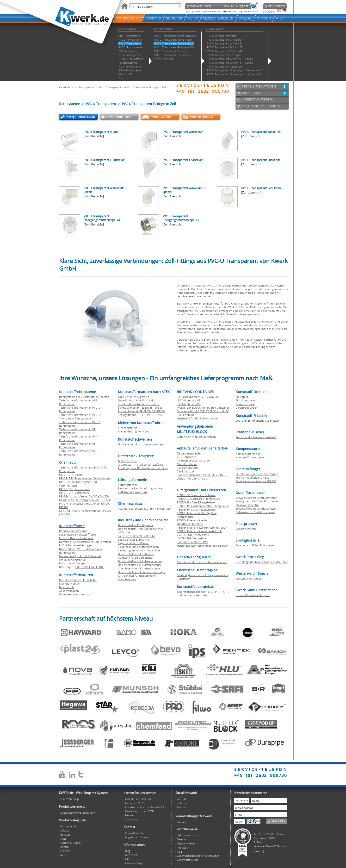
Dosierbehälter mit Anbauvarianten (140, 561)
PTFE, (79, 567)
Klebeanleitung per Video (134, 431)
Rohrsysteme (87, 87)
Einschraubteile (245, 400)
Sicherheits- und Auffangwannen (138, 547)
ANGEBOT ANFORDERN (258, 99)
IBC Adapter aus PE (189, 400)
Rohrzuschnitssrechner (73, 531)
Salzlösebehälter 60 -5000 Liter (137, 536)
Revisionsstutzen (187, 468)
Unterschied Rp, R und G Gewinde (80, 556)
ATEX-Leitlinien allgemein (134, 397)
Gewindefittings (246, 404)
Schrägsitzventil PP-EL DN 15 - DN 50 (141, 415)
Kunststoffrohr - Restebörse (76, 538)
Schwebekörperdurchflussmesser (256, 498)
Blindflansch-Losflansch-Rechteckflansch (202, 562)
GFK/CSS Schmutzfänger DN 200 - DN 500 (85, 500)
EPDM (100, 567)
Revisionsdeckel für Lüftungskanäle (140, 488)
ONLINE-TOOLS (252, 93)
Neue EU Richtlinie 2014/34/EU (137, 400)
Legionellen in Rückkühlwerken (196, 437)
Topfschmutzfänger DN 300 (253, 478)
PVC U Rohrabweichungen (75, 545)
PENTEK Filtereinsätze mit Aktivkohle (200, 531)
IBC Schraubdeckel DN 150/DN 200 (198, 397)
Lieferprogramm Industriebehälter (139, 550)
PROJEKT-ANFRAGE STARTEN (261, 106)
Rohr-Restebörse (202, 117)
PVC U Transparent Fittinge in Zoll (146, 87)
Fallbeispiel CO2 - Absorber (194, 460)
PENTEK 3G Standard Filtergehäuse (198, 499)
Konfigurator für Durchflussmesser (257, 501)
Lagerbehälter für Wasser (133, 543)
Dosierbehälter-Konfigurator (136, 525)
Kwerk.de (65, 87)
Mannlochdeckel (187, 464)
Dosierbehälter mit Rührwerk (136, 554)
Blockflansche (185, 471)
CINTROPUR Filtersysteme (193, 535)
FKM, (93, 567)
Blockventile (67, 587)
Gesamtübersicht (119, 117)
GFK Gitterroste (127, 461)
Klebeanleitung (127, 428)
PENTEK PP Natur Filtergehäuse (196, 509)
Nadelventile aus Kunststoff (76, 594)
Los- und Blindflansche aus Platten (257, 421)
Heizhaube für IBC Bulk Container (198, 418)
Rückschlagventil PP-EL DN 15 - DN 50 (141, 411)
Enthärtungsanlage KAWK (193, 542)
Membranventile (69, 584)
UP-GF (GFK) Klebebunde (75, 489)
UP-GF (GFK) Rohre (71, 475)
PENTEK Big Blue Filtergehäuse (196, 502)
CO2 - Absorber (186, 457)
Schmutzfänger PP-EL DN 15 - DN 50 (140, 408)
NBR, (86, 567)
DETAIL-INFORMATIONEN (259, 86)
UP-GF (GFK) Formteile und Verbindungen (85, 478)
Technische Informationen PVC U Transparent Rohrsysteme (80, 417)
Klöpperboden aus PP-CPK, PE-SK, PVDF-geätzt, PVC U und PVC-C (202, 477)
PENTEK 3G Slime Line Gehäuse (196, 495)
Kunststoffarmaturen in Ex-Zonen (139, 404)
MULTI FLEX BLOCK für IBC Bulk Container (203, 408)
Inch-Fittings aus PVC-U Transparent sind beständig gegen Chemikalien (230, 322)
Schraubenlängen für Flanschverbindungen (73, 562)
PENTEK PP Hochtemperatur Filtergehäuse (203, 506)
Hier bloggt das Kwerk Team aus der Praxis (262, 562)
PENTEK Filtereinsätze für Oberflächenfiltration (192, 522)
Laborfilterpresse (246, 529)
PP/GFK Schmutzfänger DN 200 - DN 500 (84, 496)
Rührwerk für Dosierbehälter (136, 558)
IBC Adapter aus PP (189, 404)
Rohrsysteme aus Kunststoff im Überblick (85, 397)
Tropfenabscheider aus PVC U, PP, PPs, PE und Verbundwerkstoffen (203, 593)
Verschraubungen (247, 408)
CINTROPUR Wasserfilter (192, 538)
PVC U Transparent (110, 87)
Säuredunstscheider (189, 453)
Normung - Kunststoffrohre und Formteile (85, 542)
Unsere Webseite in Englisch (253, 595)
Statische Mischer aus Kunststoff (256, 437)
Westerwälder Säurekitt (250, 578)
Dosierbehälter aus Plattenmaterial (139, 565)
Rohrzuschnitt (161, 117)
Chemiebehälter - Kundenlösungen (140, 568)
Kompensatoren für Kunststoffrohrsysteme (250, 456)
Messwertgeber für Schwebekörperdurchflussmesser (256, 507)
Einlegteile (242, 397)
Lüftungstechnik (128, 485)
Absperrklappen (69, 591)
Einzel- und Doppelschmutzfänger (257, 474)
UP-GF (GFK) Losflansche (74, 493)
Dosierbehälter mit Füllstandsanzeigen (142, 572)
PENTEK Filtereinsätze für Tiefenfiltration (202, 528)
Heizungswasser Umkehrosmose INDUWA (202, 546)
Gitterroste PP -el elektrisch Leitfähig (141, 465)
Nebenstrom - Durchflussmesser (256, 512)
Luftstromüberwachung (133, 492)
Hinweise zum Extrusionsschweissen (140, 444)
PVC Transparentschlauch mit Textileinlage (144, 509)
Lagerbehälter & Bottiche (133, 540)
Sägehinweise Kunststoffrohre (78, 534)
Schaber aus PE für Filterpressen (256, 545)
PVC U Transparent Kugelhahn (78, 580)
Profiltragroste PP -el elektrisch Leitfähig (143, 468)
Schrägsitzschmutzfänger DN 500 (256, 481)
